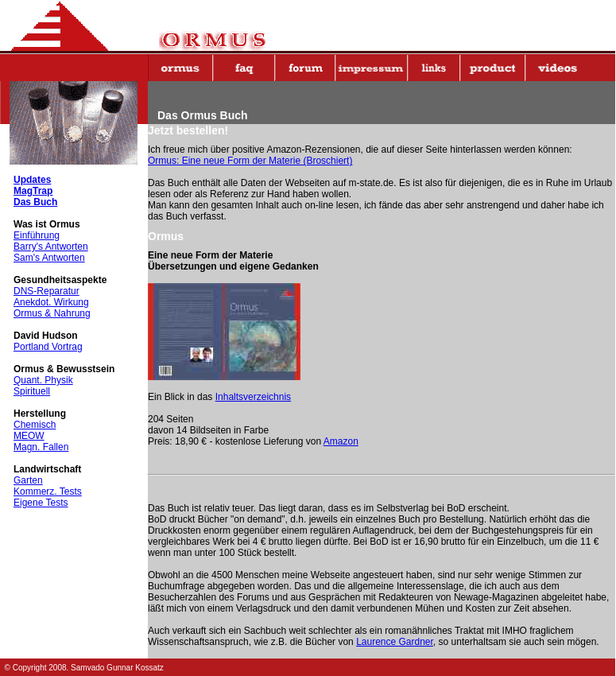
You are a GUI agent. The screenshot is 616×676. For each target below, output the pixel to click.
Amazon (341, 441)
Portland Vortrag (48, 347)
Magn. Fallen (41, 447)
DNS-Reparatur (46, 291)
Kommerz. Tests (48, 491)
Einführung (37, 235)
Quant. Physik (43, 380)
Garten (28, 480)
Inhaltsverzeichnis (253, 397)
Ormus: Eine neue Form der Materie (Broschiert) (250, 161)
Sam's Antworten (49, 258)
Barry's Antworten (51, 247)
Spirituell (32, 391)
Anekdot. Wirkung (51, 302)
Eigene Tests (41, 503)
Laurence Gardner (395, 642)
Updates (32, 180)
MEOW (29, 436)
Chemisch (35, 425)
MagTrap (33, 191)
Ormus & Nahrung (52, 313)
